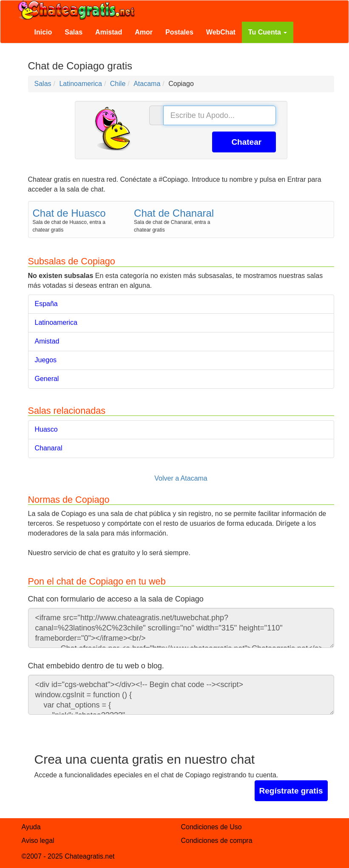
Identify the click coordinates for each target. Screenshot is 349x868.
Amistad (109, 32)
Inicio (43, 32)
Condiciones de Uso (211, 827)
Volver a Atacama (181, 478)
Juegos (46, 360)
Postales (179, 32)
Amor (144, 32)
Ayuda (31, 827)
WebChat (221, 32)
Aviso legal (38, 841)
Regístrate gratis (291, 791)
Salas (74, 32)
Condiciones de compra (217, 841)
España (46, 304)
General (47, 379)
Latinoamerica (56, 322)
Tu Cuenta (268, 32)
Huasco (46, 429)
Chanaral (49, 448)
